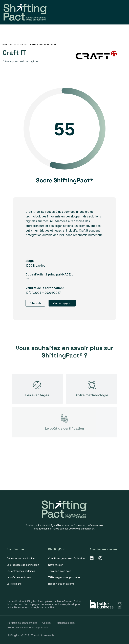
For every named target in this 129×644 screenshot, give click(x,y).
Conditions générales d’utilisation (66, 558)
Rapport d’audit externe (61, 584)
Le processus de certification (23, 565)
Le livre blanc (14, 584)
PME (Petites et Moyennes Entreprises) (29, 44)
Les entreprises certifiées (21, 571)
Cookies (47, 623)
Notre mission (56, 565)
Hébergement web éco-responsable (28, 627)
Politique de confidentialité (22, 623)
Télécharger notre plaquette (64, 577)
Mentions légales (66, 623)
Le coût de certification (19, 577)
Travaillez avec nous (60, 571)
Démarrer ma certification (21, 558)
